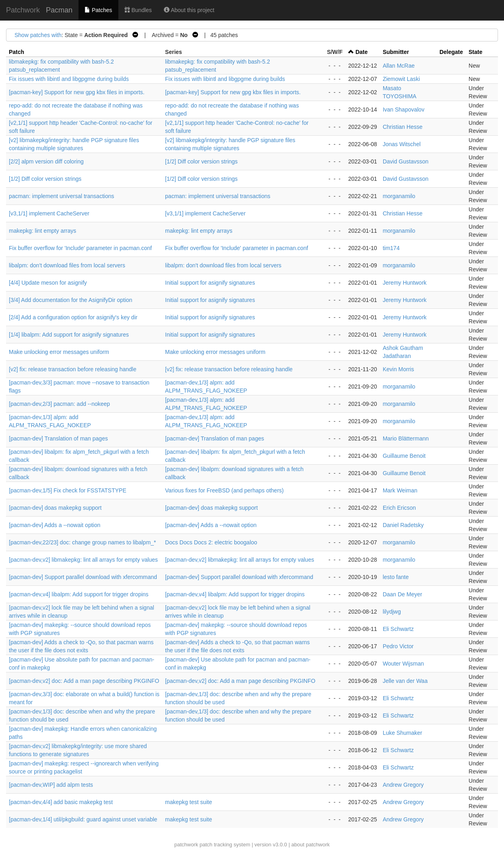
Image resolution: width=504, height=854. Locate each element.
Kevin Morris (399, 369)
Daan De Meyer (403, 594)
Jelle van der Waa (405, 681)
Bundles (138, 10)
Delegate (451, 52)
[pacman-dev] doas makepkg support (55, 508)
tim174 (391, 248)
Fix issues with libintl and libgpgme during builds (69, 79)
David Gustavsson (406, 161)
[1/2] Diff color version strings (201, 161)
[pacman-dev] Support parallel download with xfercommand (83, 577)
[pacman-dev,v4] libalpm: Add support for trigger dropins (79, 594)
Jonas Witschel (402, 144)
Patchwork (23, 10)
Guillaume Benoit (404, 456)
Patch (17, 52)
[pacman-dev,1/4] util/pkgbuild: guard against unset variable (83, 819)
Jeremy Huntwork (405, 283)
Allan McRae (399, 66)
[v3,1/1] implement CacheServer (49, 213)
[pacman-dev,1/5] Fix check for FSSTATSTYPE (68, 490)
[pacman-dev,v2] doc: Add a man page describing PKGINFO (84, 681)
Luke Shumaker (403, 733)
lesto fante (396, 577)
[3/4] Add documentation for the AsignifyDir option (71, 300)
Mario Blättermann (406, 438)
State (475, 52)
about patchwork (311, 845)
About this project (189, 10)
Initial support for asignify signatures (210, 283)
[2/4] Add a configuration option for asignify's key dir (73, 317)
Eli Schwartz (398, 629)
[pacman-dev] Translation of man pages (58, 438)
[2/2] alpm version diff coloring (46, 161)
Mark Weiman (400, 490)
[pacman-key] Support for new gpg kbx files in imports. (77, 92)
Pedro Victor (398, 646)
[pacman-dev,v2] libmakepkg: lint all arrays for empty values (83, 560)
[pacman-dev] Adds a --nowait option (55, 525)
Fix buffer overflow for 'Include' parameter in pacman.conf (80, 248)
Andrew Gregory (403, 785)
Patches (98, 10)
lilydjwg (392, 612)
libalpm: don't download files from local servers (67, 265)
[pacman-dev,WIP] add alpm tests (51, 785)
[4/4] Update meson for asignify (48, 283)
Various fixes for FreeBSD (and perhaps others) (224, 490)
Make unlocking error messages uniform (59, 352)
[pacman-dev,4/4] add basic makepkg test (61, 802)
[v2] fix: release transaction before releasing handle (73, 369)
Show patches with (38, 35)
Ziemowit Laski (402, 79)
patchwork (186, 845)
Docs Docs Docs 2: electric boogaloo (211, 542)
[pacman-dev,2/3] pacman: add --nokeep (59, 404)
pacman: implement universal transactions (61, 196)
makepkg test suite (189, 802)
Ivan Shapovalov (404, 110)
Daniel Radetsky (403, 525)
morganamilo (399, 196)
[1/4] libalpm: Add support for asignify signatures (69, 335)
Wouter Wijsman (403, 664)
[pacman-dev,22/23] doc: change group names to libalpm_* (83, 542)
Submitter (396, 52)
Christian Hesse (403, 127)
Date (361, 52)
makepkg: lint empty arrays (42, 231)
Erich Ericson (399, 508)
